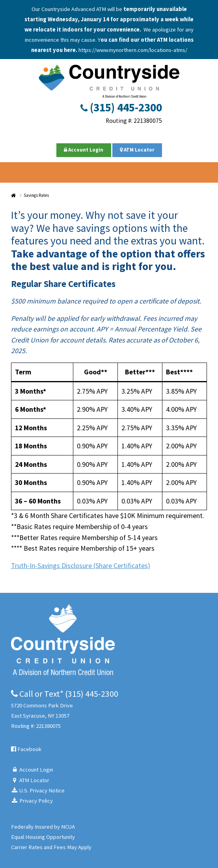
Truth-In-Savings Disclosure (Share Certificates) (81, 565)
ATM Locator (137, 150)
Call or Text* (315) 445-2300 (65, 694)
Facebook (26, 749)
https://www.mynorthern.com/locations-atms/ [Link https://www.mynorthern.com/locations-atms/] (133, 50)
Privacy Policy (32, 801)
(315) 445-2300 (121, 107)
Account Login (84, 150)
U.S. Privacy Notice (38, 790)
